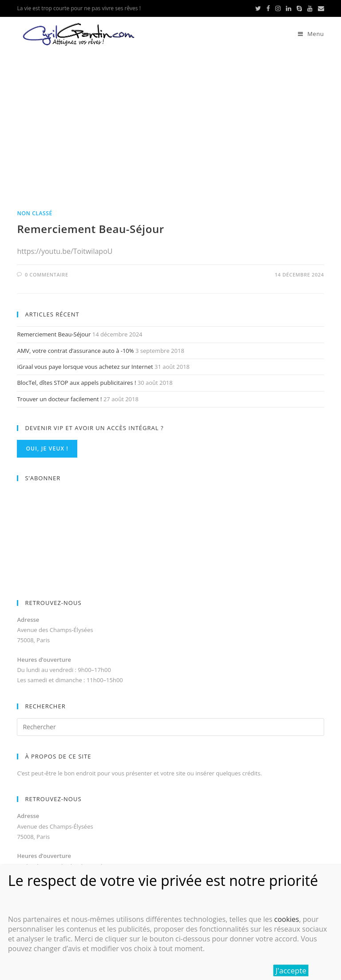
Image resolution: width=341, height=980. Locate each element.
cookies (286, 919)
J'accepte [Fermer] (291, 970)
